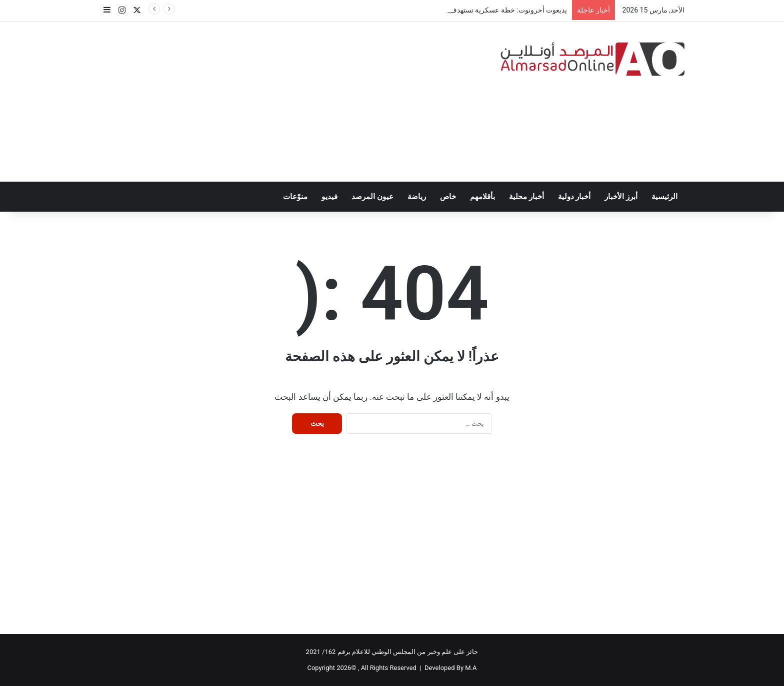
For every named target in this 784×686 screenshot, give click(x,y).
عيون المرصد (372, 197)
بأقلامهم (482, 197)
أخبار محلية (526, 197)
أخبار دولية (574, 197)
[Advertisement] (292, 102)
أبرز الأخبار (621, 197)
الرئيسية (664, 197)
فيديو (329, 197)
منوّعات (295, 197)
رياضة (417, 197)
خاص (448, 197)
